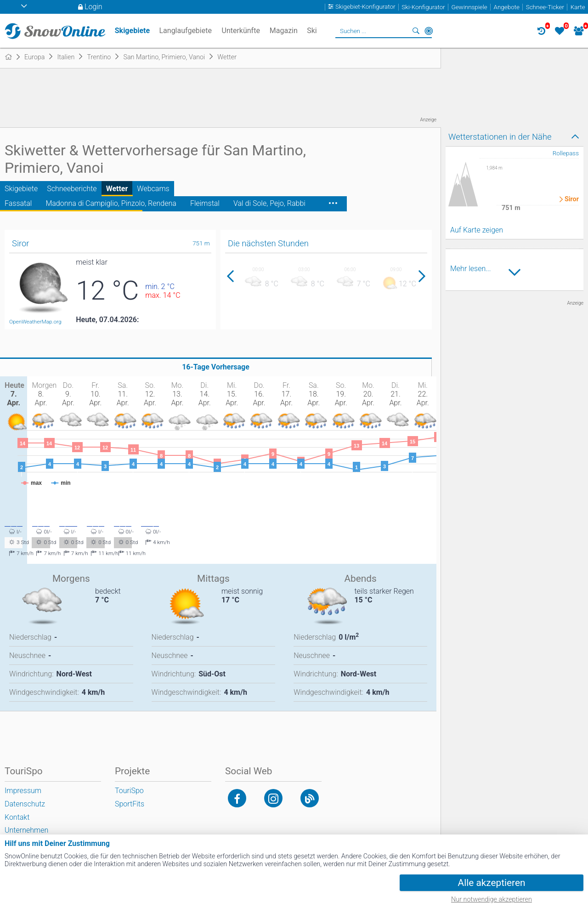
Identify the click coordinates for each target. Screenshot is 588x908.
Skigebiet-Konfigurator (365, 7)
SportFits (130, 804)
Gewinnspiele (469, 7)
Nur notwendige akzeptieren (492, 899)
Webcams (153, 189)
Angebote (507, 7)
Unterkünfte (241, 31)
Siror (572, 199)
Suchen (416, 31)
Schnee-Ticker (545, 7)
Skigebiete (21, 189)
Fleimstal (205, 203)
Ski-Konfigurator (423, 7)
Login (93, 7)
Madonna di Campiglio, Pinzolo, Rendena (111, 203)
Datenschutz (25, 804)
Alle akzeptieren (492, 883)
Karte (578, 7)
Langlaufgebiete (185, 31)
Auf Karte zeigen (477, 230)
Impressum (23, 791)
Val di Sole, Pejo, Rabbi (269, 203)
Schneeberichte (72, 189)
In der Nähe (429, 31)
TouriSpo (129, 791)
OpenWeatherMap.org (35, 322)
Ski (312, 31)
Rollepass (566, 153)
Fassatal (18, 203)
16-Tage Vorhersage (216, 367)
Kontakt (17, 817)
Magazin (284, 31)
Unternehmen (26, 830)
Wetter (117, 189)
